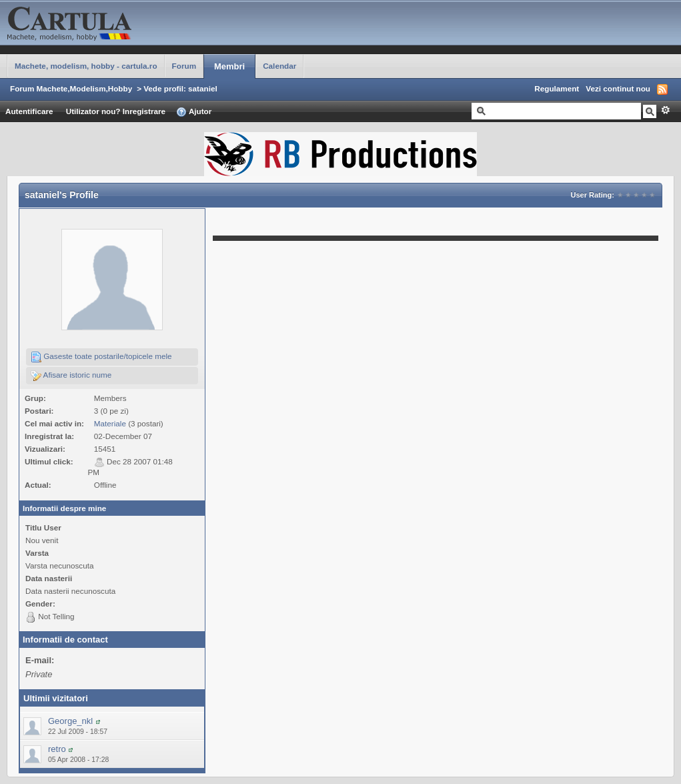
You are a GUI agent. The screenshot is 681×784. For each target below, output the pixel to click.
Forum (184, 66)
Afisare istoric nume (71, 376)
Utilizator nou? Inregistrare (116, 111)
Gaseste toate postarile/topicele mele (101, 357)
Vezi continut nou (618, 88)
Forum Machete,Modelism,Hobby (71, 88)
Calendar (279, 66)
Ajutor (194, 112)
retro (57, 749)
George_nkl (70, 721)
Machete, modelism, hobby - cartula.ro (86, 66)
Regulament (557, 88)
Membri (229, 66)
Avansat (665, 110)
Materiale (110, 423)
